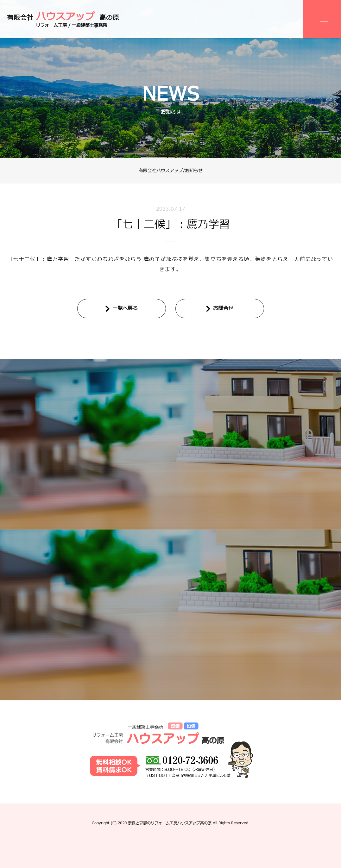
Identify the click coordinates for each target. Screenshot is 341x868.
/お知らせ (193, 171)
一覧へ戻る (125, 308)
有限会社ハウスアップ (161, 171)
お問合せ (223, 308)
